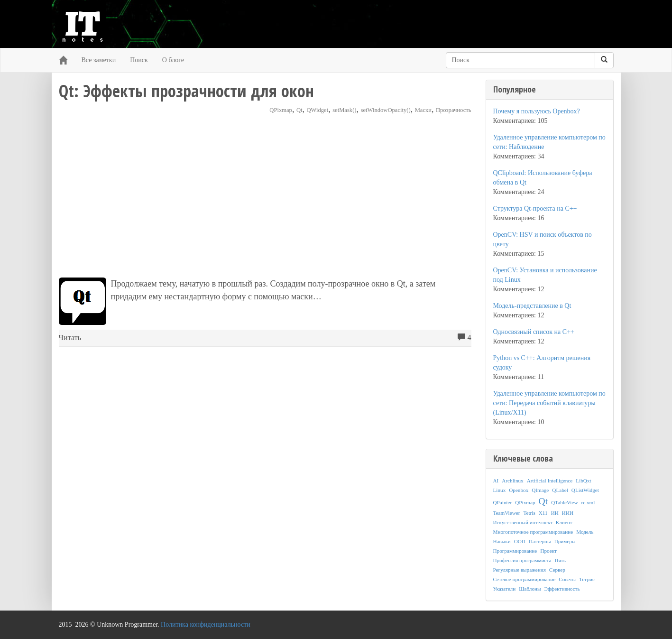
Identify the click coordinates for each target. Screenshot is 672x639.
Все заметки (99, 60)
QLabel (560, 490)
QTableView (564, 502)
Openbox (519, 490)
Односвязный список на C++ (534, 332)
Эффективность (562, 589)
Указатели (505, 589)
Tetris (529, 513)
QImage (540, 490)
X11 (543, 513)
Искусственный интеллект (523, 522)
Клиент (564, 522)
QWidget (318, 110)
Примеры (565, 541)
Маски (423, 110)
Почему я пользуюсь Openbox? (537, 111)
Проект (548, 551)
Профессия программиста (522, 560)
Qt (299, 110)
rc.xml (588, 502)
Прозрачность (454, 110)
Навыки (502, 541)
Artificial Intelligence (550, 481)
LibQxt (583, 481)
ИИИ (568, 513)
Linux (500, 490)
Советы (567, 579)
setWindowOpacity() (386, 110)
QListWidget (585, 490)
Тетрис (587, 579)
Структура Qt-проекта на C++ (535, 208)
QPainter (503, 502)
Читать (70, 338)
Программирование (515, 551)
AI (496, 481)
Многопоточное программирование (533, 532)
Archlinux (512, 481)
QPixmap (281, 110)
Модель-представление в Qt (532, 306)
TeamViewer (507, 513)
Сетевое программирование (525, 579)
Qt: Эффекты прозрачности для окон (186, 91)
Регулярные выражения (520, 570)
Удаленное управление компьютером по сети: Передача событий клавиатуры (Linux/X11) (549, 403)
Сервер (557, 570)
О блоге (173, 60)
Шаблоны (530, 589)
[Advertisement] (265, 197)
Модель (585, 532)
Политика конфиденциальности (206, 625)
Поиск (139, 60)
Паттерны (540, 541)
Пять (560, 560)
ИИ (555, 513)
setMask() (344, 110)
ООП (520, 541)
